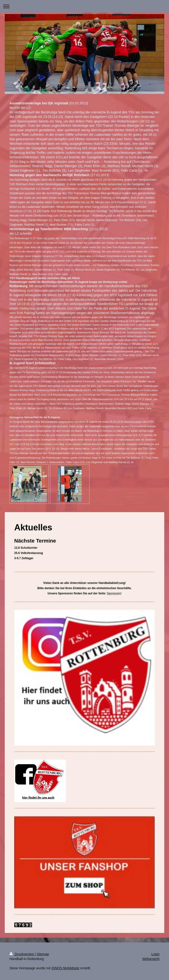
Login (155, 954)
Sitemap (43, 954)
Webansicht (151, 959)
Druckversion (22, 954)
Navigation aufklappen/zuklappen (84, 6)
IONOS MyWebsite (66, 968)
